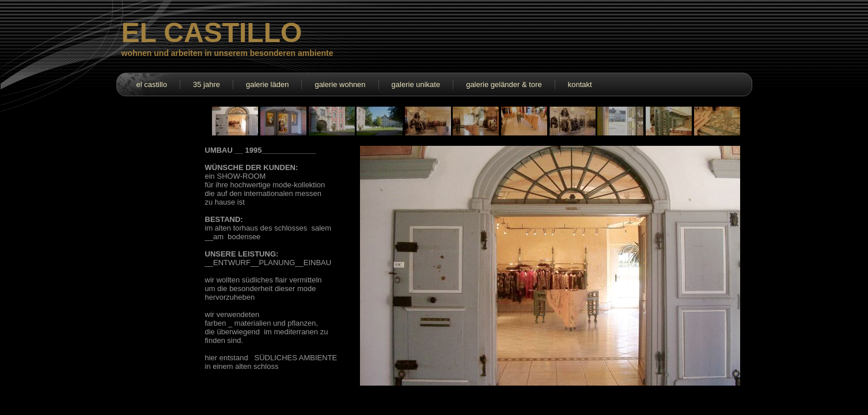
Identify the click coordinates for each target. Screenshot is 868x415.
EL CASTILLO (212, 33)
